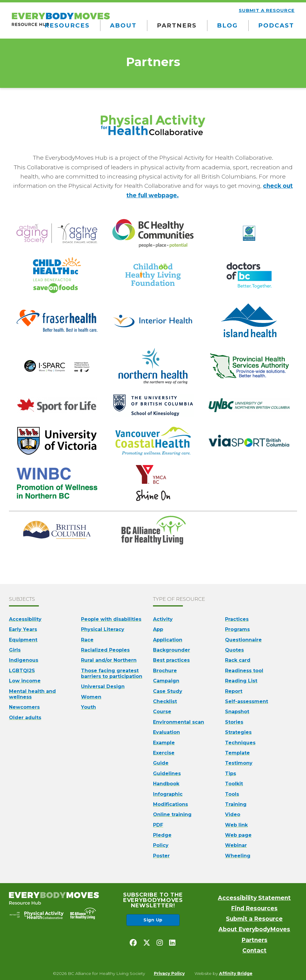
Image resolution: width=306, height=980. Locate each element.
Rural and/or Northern (109, 660)
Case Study (168, 691)
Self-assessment (247, 701)
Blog (227, 25)
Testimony (239, 763)
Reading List (241, 681)
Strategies (238, 732)
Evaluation (166, 732)
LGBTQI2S (22, 671)
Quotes (234, 650)
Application (168, 640)
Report (234, 691)
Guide (161, 763)
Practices (237, 619)
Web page (238, 835)
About (123, 25)
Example (164, 743)
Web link (236, 825)
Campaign (166, 681)
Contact (254, 951)
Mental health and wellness (32, 694)
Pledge (162, 835)
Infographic (168, 794)
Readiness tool (244, 671)
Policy (161, 845)
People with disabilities (111, 619)
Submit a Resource (254, 919)
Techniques (240, 743)
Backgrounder (172, 650)
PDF (158, 825)
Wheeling (238, 856)
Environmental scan (179, 722)
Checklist (165, 701)
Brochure (165, 671)
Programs (237, 629)
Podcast (276, 25)
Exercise (164, 753)
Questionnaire (243, 640)
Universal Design (103, 686)
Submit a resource (267, 10)
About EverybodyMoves (254, 929)
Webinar (236, 845)
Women (91, 697)
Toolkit (234, 784)
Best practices (171, 660)
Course (162, 712)
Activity (163, 619)
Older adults (25, 718)
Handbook (166, 784)
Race (87, 640)
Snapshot (237, 712)
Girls (15, 650)
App (158, 629)
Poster (161, 856)
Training (236, 804)
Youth (88, 707)
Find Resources (254, 908)
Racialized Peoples (105, 650)
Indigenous (24, 660)
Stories (234, 722)
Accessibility (25, 619)
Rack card (238, 660)
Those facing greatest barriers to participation (112, 673)
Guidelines (167, 774)
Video (233, 814)
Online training (172, 814)
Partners (177, 25)
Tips (231, 774)
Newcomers (24, 707)
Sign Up (153, 920)
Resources (67, 25)
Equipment (23, 640)
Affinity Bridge (236, 973)
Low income (25, 681)
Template (237, 753)
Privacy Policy (169, 973)
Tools (232, 794)
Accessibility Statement (254, 898)
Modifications (170, 804)
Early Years (23, 629)
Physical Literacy (103, 629)
